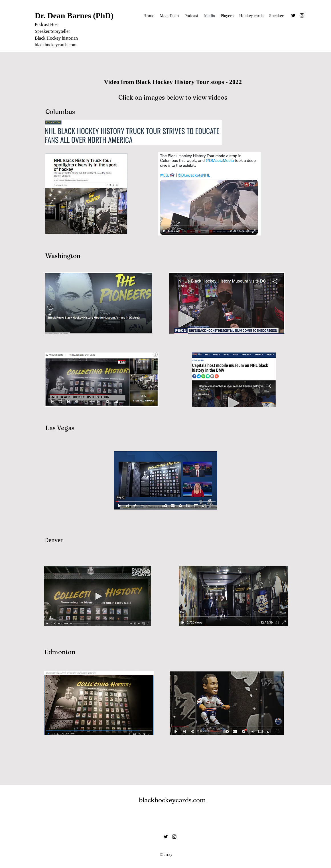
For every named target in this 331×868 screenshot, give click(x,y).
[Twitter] (293, 15)
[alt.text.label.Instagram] (302, 15)
